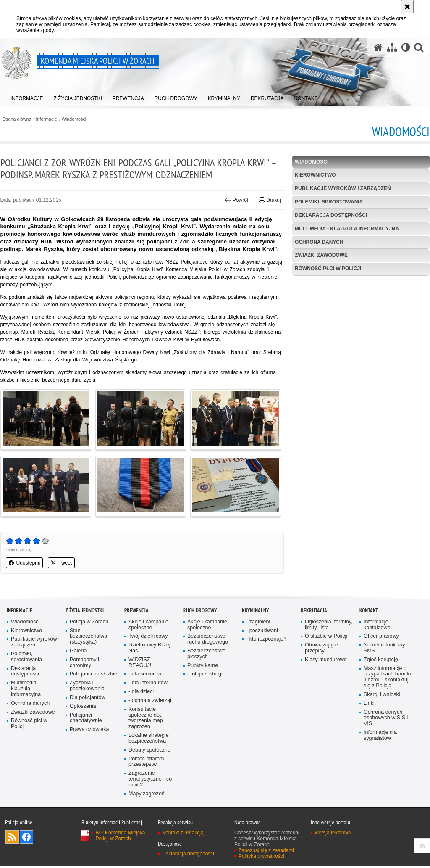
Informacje (47, 119)
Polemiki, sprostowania (329, 202)
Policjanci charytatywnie (86, 719)
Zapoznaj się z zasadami (266, 852)
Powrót (237, 201)
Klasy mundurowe (326, 661)
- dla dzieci (141, 693)
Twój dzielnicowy (148, 637)
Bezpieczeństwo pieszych (206, 655)
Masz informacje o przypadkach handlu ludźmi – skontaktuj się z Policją (387, 678)
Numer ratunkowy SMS (384, 649)
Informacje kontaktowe (377, 626)
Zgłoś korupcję (381, 661)
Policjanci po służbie (94, 675)
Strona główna (17, 119)
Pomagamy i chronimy (84, 664)
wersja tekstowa (333, 834)
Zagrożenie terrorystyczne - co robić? (150, 781)
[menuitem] (27, 97)
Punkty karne (203, 666)
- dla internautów (148, 684)
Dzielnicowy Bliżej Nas (149, 649)
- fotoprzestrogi (205, 675)
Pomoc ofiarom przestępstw (146, 763)
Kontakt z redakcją (183, 834)
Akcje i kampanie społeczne (148, 626)
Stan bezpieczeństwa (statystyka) (89, 637)
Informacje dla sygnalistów (380, 737)
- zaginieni (258, 623)
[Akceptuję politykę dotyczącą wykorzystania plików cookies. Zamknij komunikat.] (407, 7)
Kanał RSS (12, 839)
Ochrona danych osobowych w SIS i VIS (386, 719)
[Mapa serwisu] (392, 48)
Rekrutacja (314, 611)
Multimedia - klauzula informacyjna (347, 229)
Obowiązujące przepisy (321, 649)
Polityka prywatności (261, 858)
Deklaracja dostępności (331, 215)
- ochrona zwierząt (150, 702)
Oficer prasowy (381, 637)
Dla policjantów (88, 699)
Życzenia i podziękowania (87, 687)
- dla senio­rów (145, 675)
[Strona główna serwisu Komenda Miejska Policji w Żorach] (378, 48)
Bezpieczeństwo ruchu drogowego (208, 640)
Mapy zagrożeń (147, 795)
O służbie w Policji (326, 637)
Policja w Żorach (89, 623)
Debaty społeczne (149, 751)
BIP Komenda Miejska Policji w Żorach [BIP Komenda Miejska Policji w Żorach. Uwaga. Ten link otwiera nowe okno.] (121, 837)
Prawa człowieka (89, 731)
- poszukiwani (262, 632)
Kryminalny (255, 611)
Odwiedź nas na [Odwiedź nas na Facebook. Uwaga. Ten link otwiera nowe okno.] (26, 839)
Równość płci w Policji (328, 269)
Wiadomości (74, 119)
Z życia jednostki (85, 611)
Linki (369, 705)
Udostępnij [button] (24, 564)
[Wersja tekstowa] (405, 48)
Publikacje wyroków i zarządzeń (343, 189)
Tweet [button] (61, 564)
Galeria (78, 652)
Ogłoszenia (83, 708)
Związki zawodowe (321, 256)
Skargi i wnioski (382, 696)
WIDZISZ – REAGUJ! (142, 664)
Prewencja (136, 611)
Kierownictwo (315, 175)
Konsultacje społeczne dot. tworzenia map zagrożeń (146, 719)
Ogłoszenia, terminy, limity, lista (329, 626)
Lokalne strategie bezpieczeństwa (149, 740)
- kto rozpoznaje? (266, 640)
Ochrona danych (319, 242)
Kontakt (369, 611)
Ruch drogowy (200, 611)
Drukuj (270, 201)
